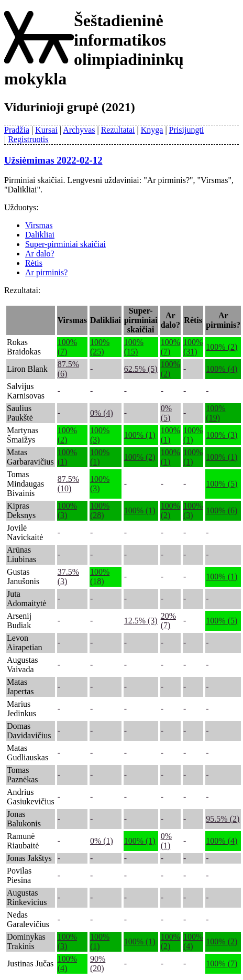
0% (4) (102, 413)
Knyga (152, 130)
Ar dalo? (40, 254)
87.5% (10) (68, 484)
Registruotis (28, 139)
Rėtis (34, 263)
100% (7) (222, 963)
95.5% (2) (223, 819)
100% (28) (100, 510)
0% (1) (102, 841)
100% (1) (140, 435)
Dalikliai (40, 235)
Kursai (46, 130)
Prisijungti (187, 130)
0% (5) (166, 413)
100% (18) (100, 577)
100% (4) (222, 369)
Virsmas (39, 225)
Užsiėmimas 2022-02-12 (53, 160)
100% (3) (222, 435)
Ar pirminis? (46, 272)
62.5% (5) (141, 369)
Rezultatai (118, 130)
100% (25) (100, 347)
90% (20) (98, 963)
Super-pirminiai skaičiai (65, 244)
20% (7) (168, 621)
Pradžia (17, 130)
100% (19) (216, 413)
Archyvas (79, 130)
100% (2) (222, 347)
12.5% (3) (141, 621)
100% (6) (222, 510)
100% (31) (193, 347)
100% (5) (222, 484)
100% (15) (134, 347)
